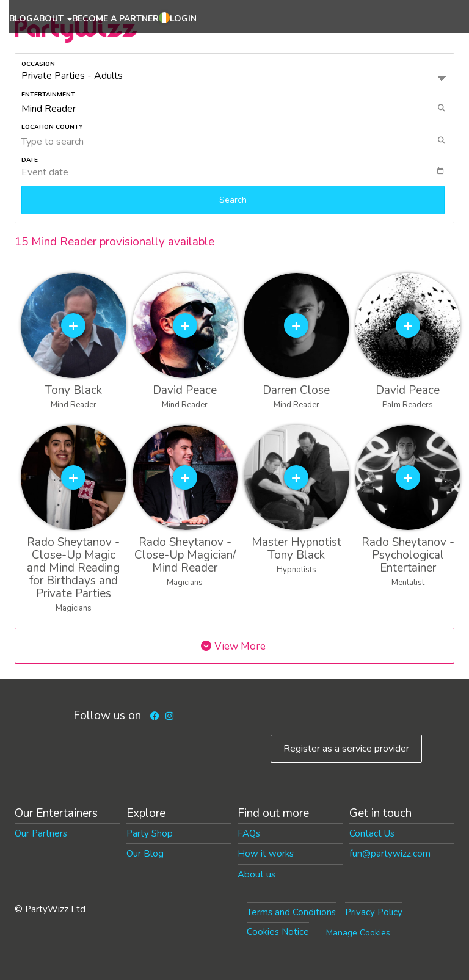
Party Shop (150, 833)
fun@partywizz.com (390, 854)
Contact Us (372, 833)
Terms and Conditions (291, 912)
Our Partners (41, 833)
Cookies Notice (278, 932)
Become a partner (115, 19)
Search (233, 200)
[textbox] (238, 172)
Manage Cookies (358, 933)
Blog (21, 19)
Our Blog (145, 854)
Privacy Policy (374, 912)
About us (256, 874)
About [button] (53, 19)
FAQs (249, 833)
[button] (164, 20)
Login (183, 19)
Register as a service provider (346, 749)
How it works (266, 854)
